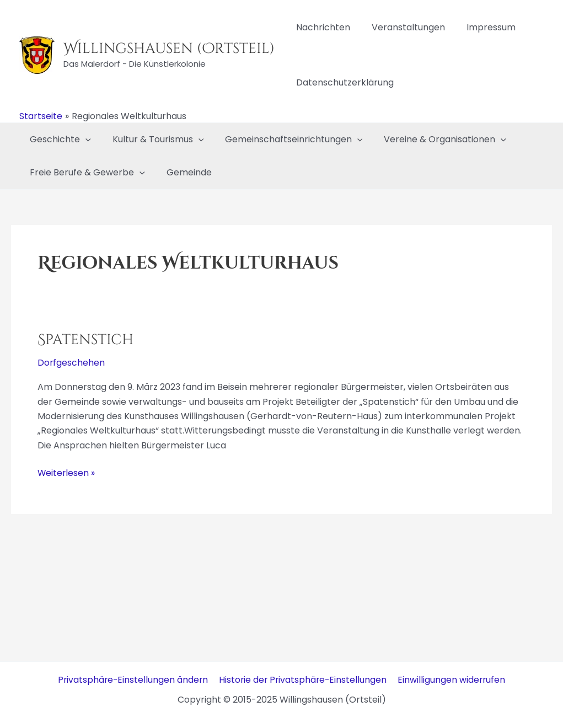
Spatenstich (85, 340)
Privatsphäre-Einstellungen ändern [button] (133, 680)
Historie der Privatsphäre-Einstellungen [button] (304, 680)
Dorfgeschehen (71, 363)
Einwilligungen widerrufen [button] (452, 680)
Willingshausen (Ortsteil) (169, 49)
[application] (84, 140)
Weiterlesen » (67, 472)
